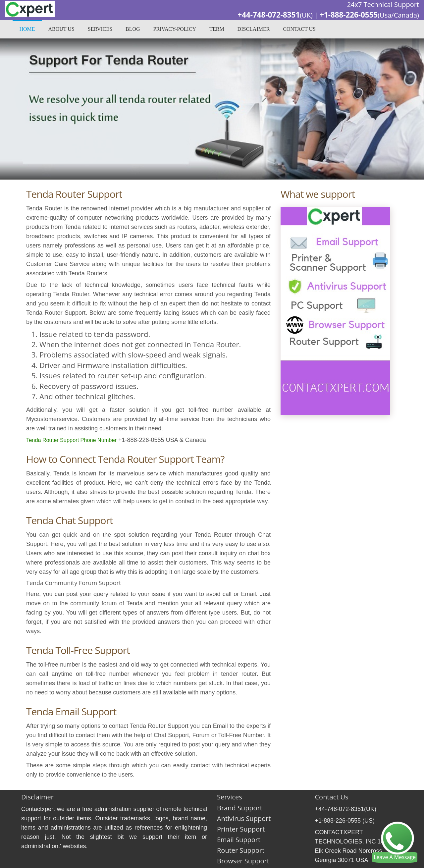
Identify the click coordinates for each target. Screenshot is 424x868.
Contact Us (299, 30)
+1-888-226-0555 (346, 15)
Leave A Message (395, 857)
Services (100, 30)
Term (217, 30)
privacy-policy (175, 30)
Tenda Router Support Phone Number (76, 440)
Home (27, 30)
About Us (61, 30)
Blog (133, 30)
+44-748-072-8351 (262, 15)
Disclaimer (254, 30)
